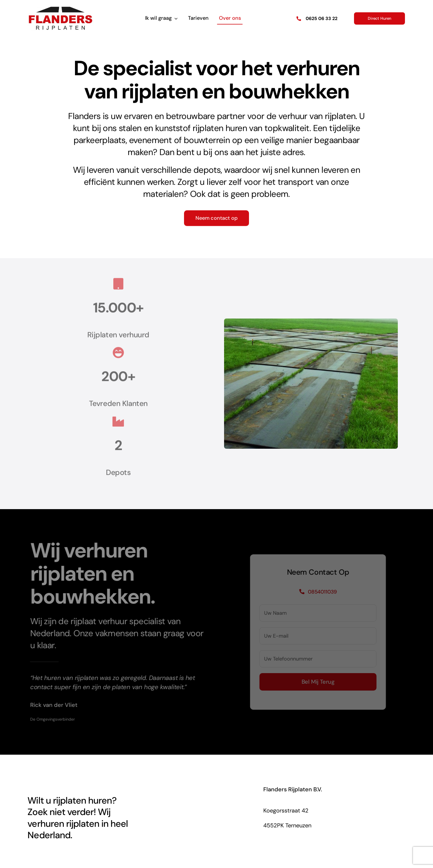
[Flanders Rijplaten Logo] (61, 8)
